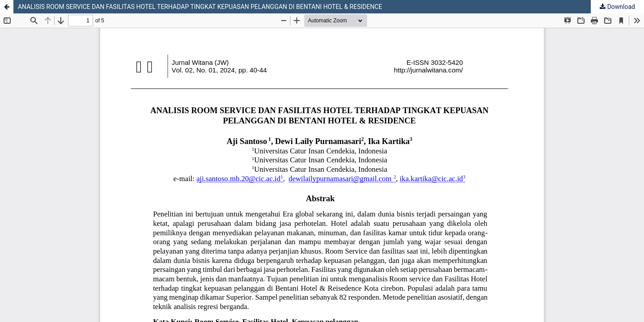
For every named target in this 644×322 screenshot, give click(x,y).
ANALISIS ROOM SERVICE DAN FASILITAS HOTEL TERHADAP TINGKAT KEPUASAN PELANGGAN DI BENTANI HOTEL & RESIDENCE (200, 7)
